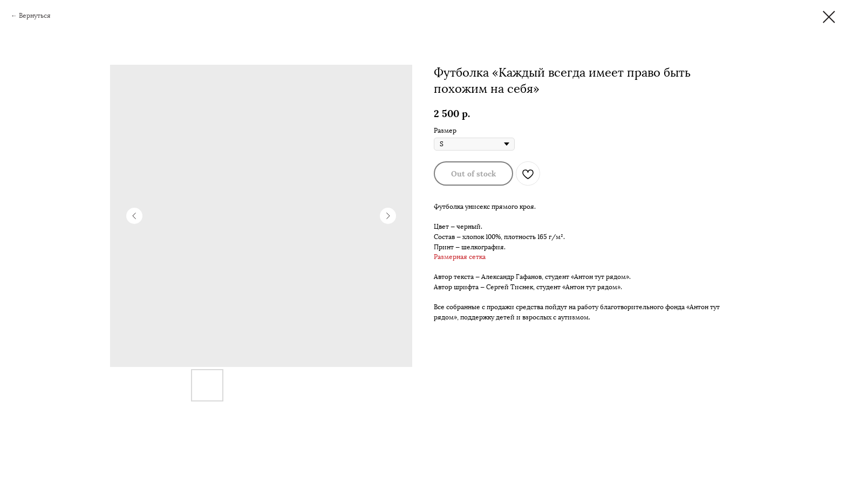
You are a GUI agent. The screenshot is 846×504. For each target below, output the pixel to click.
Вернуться (35, 16)
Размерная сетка (460, 257)
